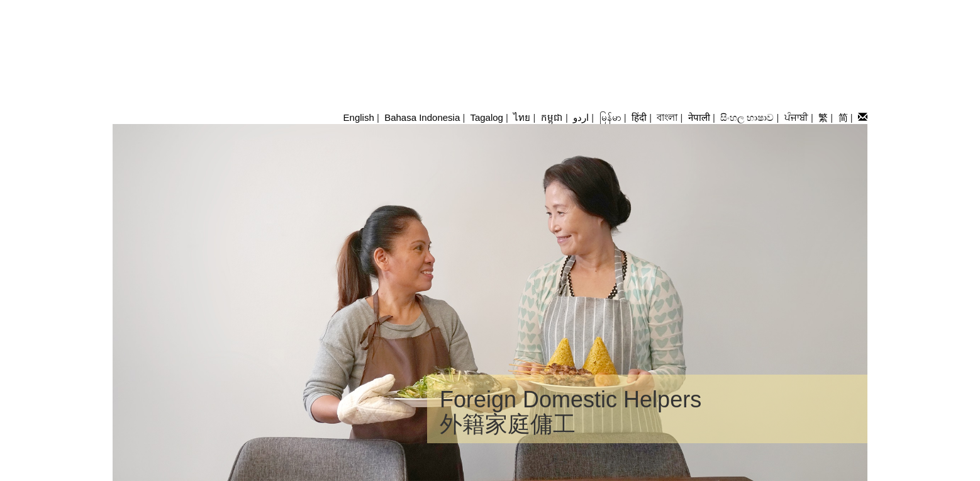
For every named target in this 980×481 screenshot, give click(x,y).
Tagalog (487, 117)
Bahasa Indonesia (422, 117)
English (359, 117)
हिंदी (639, 117)
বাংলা (667, 117)
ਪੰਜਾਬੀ (796, 117)
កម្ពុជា (552, 117)
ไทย (522, 117)
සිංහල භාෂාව (747, 117)
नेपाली (699, 117)
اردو (581, 117)
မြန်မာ (610, 117)
